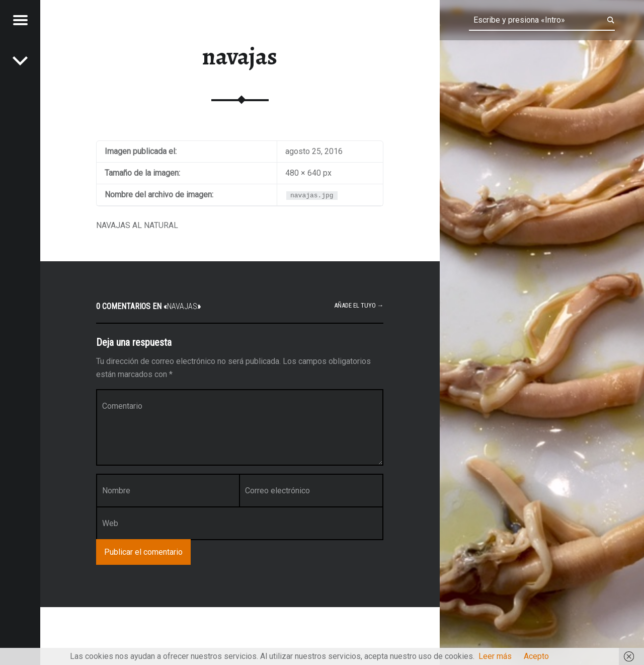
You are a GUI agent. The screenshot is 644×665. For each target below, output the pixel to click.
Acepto (536, 656)
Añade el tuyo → (359, 305)
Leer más (495, 656)
